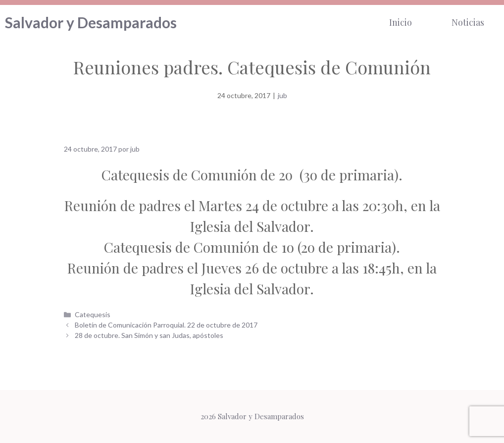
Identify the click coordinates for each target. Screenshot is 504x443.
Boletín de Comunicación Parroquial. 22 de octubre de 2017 (166, 325)
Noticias (468, 22)
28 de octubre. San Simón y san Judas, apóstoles (149, 335)
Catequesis (93, 314)
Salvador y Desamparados (91, 22)
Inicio (401, 22)
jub (282, 95)
